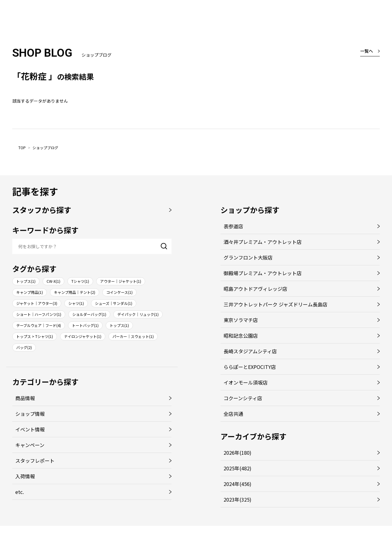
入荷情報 (25, 476)
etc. (20, 492)
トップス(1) (26, 281)
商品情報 (25, 398)
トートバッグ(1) (85, 325)
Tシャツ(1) (80, 281)
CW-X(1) (53, 281)
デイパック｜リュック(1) (138, 314)
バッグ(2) (24, 347)
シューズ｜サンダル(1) (114, 303)
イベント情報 (30, 429)
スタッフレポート (35, 461)
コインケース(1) (119, 292)
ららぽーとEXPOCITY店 (250, 367)
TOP (22, 148)
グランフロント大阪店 (248, 257)
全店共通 (233, 414)
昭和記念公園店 (241, 336)
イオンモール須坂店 (246, 382)
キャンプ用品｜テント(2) (75, 292)
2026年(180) (237, 453)
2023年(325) (237, 499)
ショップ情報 (30, 414)
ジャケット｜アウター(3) (37, 303)
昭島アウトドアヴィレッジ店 (255, 289)
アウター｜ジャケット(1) (121, 281)
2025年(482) (237, 468)
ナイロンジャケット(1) (83, 336)
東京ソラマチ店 (241, 320)
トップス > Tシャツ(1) (35, 336)
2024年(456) (237, 484)
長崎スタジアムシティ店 (250, 351)
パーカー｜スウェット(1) (133, 336)
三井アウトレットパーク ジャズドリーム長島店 (275, 304)
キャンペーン (30, 445)
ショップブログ (45, 148)
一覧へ (367, 51)
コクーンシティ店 (243, 398)
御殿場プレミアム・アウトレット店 (263, 273)
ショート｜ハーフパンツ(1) (39, 314)
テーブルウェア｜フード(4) (39, 325)
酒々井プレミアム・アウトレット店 (263, 242)
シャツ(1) (76, 303)
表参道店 (233, 226)
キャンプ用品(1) (30, 292)
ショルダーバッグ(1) (89, 314)
